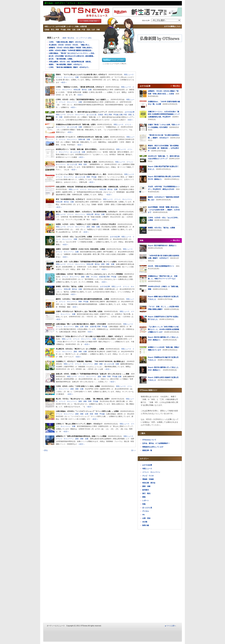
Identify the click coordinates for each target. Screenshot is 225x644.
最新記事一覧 (147, 450)
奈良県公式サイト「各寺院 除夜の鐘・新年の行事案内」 (77, 149)
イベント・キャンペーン (65, 77)
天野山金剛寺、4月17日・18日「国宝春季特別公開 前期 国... (70, 62)
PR (143, 515)
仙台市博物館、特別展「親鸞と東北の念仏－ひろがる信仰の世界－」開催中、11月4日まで (164, 210)
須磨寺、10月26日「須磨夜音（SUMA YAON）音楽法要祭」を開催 (80, 249)
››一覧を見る (175, 86)
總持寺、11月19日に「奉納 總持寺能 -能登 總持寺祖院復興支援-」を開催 (82, 299)
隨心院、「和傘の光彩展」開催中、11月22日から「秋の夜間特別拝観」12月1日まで (87, 212)
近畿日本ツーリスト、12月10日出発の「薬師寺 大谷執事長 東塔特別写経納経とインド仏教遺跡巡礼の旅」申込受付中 (164, 114)
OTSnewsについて (149, 440)
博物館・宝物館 (148, 479)
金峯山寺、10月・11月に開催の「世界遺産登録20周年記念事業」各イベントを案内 (86, 262)
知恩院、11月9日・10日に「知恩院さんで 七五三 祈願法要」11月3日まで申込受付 (86, 224)
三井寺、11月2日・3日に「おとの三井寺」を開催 (74, 237)
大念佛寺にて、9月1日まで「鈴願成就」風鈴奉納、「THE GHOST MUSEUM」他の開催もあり (90, 361)
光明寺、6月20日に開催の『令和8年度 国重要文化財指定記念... (70, 50)
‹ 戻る (45, 450)
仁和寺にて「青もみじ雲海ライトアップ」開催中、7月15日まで (79, 424)
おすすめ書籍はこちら (172, 26)
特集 (77, 26)
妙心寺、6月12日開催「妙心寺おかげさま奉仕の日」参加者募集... (71, 56)
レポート (70, 26)
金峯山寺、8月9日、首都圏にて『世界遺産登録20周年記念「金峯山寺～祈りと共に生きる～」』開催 (92, 374)
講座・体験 (91, 227)
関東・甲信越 (61, 30)
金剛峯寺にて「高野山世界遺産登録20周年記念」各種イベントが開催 (81, 436)
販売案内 (146, 490)
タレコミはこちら (89, 21)
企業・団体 (84, 327)
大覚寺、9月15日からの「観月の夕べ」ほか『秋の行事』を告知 (79, 311)
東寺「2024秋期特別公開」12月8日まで (70, 199)
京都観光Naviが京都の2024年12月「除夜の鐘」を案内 (76, 124)
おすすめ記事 (61, 26)
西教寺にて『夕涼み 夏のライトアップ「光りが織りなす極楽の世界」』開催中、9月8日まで (89, 336)
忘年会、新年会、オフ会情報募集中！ (156, 443)
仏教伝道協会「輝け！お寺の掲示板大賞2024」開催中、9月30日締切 (81, 324)
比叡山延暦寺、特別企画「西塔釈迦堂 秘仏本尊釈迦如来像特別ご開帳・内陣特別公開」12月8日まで (92, 187)
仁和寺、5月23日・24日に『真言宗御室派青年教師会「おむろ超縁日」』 (82, 99)
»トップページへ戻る (84, 38)
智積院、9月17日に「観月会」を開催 (69, 286)
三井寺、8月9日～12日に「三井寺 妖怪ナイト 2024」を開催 (78, 386)
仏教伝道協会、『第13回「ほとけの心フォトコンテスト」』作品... (72, 53)
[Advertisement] (160, 63)
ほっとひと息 (92, 115)
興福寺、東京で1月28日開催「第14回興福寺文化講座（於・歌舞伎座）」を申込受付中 (163, 148)
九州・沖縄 (96, 30)
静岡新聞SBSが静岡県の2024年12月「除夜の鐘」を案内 (76, 162)
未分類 (145, 522)
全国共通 (83, 26)
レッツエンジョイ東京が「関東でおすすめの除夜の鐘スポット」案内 (81, 174)
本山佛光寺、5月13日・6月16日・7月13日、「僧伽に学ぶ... (69, 45)
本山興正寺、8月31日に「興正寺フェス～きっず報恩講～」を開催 (80, 349)
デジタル (94, 277)
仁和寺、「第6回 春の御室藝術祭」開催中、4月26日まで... (69, 67)
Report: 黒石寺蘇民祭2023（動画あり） (163, 246)
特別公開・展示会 (80, 90)
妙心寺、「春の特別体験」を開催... (61, 59)
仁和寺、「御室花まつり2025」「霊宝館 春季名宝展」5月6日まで (80, 87)
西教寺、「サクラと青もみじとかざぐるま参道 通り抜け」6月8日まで (81, 74)
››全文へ (64, 82)
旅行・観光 (146, 493)
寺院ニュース (49, 26)
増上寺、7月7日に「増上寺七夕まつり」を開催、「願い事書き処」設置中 (83, 399)
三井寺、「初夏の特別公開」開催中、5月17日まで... (67, 42)
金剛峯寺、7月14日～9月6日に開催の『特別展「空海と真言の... (71, 48)
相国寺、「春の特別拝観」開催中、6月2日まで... (66, 64)
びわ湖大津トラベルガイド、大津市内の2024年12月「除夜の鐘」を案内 (82, 137)
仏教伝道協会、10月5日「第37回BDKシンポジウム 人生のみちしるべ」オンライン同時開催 (89, 274)
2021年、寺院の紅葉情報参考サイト (161, 266)
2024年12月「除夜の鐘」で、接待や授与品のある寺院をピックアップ (81, 112)
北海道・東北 (49, 30)
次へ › (134, 450)
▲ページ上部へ (170, 626)
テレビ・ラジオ (148, 476)
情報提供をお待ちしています (153, 447)
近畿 (79, 30)
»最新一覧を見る (68, 38)
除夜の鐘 (82, 139)
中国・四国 (86, 30)
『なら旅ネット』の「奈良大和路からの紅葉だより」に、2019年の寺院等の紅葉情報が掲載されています (164, 329)
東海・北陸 (71, 30)
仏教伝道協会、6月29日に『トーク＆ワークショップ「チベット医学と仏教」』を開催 (87, 411)
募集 (77, 327)
